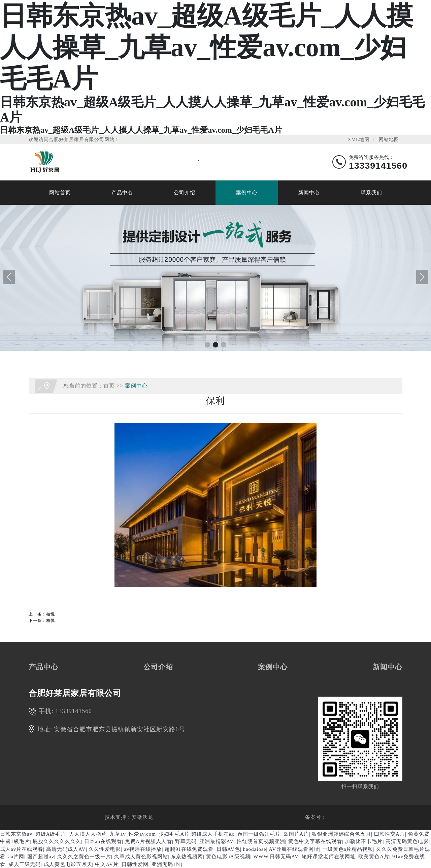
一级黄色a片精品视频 (348, 849)
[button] (207, 345)
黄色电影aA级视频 (228, 857)
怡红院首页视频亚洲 (261, 841)
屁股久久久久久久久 (57, 841)
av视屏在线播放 (143, 849)
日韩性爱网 (135, 864)
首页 (109, 386)
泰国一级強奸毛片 (259, 834)
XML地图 (358, 139)
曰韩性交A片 (390, 834)
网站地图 (389, 139)
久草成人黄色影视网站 (141, 857)
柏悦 (51, 614)
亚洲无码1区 (167, 864)
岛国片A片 (296, 834)
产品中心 (122, 193)
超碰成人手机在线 (213, 834)
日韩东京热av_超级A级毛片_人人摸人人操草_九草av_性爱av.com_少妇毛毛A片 (95, 834)
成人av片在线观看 (22, 849)
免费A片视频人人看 (148, 841)
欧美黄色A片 (374, 857)
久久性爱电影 (105, 849)
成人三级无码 (25, 864)
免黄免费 (419, 834)
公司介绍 (185, 193)
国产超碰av (41, 857)
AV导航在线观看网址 (294, 849)
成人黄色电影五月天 (68, 864)
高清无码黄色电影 (407, 841)
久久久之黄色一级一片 (84, 857)
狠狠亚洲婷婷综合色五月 (341, 834)
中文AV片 (107, 864)
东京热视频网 (187, 857)
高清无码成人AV (66, 849)
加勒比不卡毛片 (364, 841)
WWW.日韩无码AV (276, 857)
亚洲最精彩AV (217, 841)
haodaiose (254, 849)
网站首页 (60, 193)
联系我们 (371, 193)
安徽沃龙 (142, 817)
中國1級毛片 (15, 841)
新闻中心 (309, 193)
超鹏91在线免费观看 (189, 849)
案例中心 (247, 193)
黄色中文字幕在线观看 (315, 841)
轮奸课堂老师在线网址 (329, 857)
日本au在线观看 (103, 841)
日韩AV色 (228, 849)
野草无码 (186, 841)
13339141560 (74, 711)
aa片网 (16, 857)
